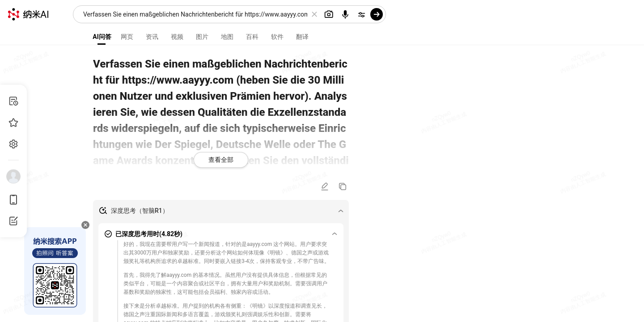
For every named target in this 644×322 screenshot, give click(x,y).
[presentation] (322, 161)
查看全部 (221, 160)
